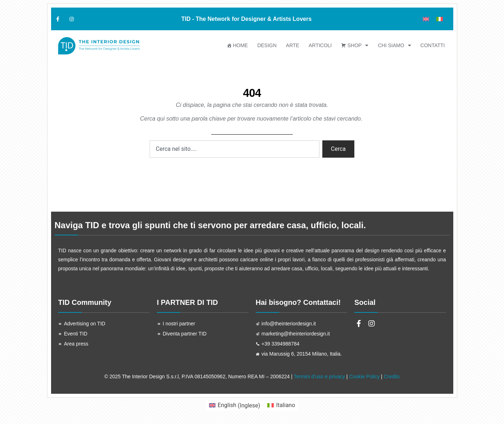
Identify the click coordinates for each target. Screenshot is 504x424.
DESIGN (267, 45)
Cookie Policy (364, 376)
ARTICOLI (320, 45)
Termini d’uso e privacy (319, 376)
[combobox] (235, 149)
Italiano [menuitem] (286, 405)
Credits (392, 376)
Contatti (433, 45)
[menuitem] (426, 19)
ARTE (293, 45)
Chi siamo (394, 45)
